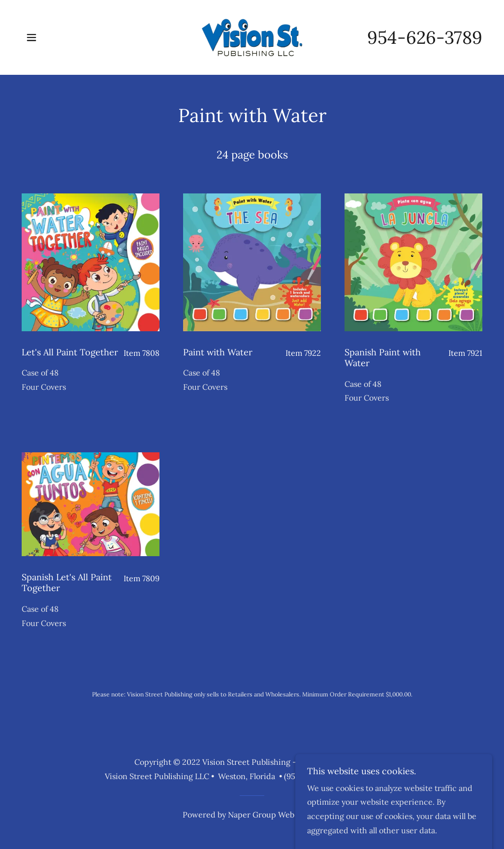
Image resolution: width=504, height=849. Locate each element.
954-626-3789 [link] (425, 37)
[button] (31, 37)
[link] (252, 36)
